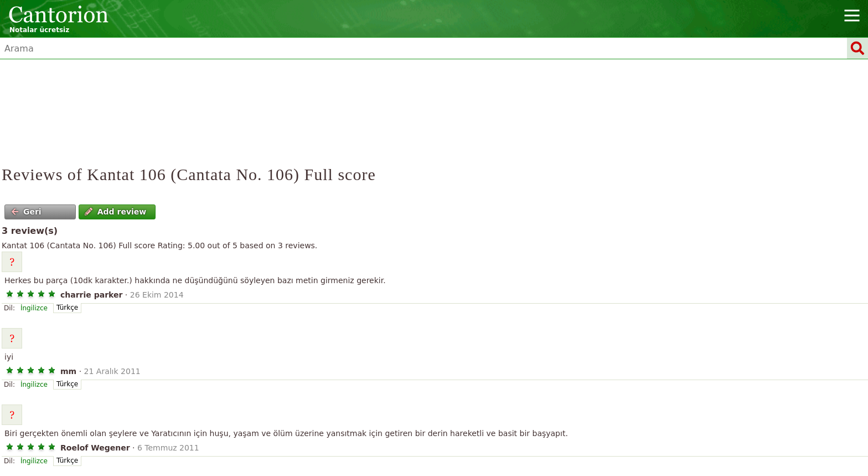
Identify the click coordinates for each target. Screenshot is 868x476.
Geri (26, 212)
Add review (115, 212)
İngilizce (34, 308)
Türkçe (67, 308)
